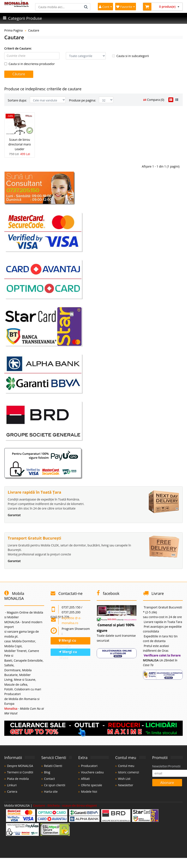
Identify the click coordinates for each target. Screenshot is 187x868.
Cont (105, 7)
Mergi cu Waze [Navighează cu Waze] (68, 653)
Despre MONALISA (20, 766)
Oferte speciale (92, 785)
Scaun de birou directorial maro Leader (20, 144)
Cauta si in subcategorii (130, 56)
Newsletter (126, 785)
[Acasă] (17, 6)
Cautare (34, 30)
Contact (49, 779)
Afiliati (85, 779)
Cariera (12, 792)
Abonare (167, 783)
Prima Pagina (14, 30)
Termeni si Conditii (20, 772)
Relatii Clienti (53, 766)
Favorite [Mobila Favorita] (126, 7)
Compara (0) (154, 100)
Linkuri (12, 785)
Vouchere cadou (92, 772)
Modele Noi (89, 792)
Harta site (51, 792)
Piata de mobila (18, 779)
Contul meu (126, 766)
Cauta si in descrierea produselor (29, 64)
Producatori (89, 766)
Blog (47, 772)
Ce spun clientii (55, 785)
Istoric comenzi (128, 772)
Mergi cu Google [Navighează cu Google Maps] (68, 641)
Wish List (124, 779)
